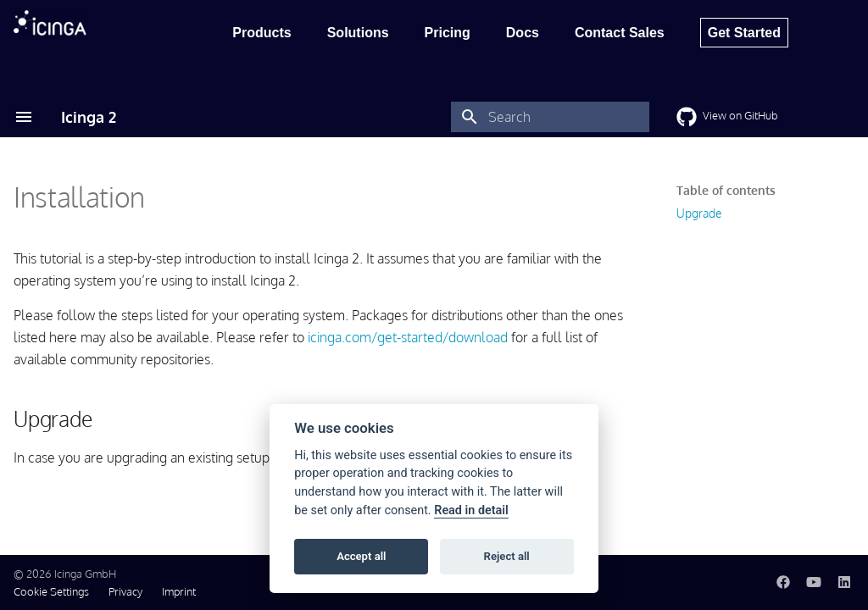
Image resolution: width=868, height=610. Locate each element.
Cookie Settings (51, 591)
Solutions (358, 33)
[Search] (550, 117)
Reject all (507, 556)
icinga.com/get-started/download (408, 337)
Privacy (125, 591)
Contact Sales (620, 33)
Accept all (361, 556)
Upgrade (699, 213)
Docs (523, 33)
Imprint (179, 591)
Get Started (744, 33)
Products (262, 33)
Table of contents (726, 190)
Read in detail (471, 510)
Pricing (448, 33)
